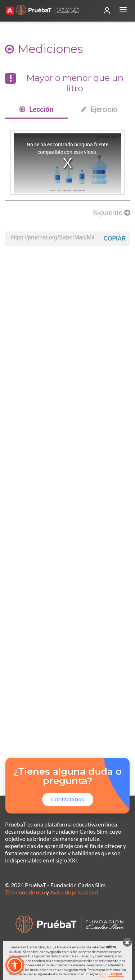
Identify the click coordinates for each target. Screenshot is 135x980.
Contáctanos (68, 800)
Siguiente (111, 212)
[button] (15, 965)
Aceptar (116, 974)
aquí (102, 974)
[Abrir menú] (123, 11)
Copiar (114, 239)
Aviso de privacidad (74, 892)
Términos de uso (25, 892)
